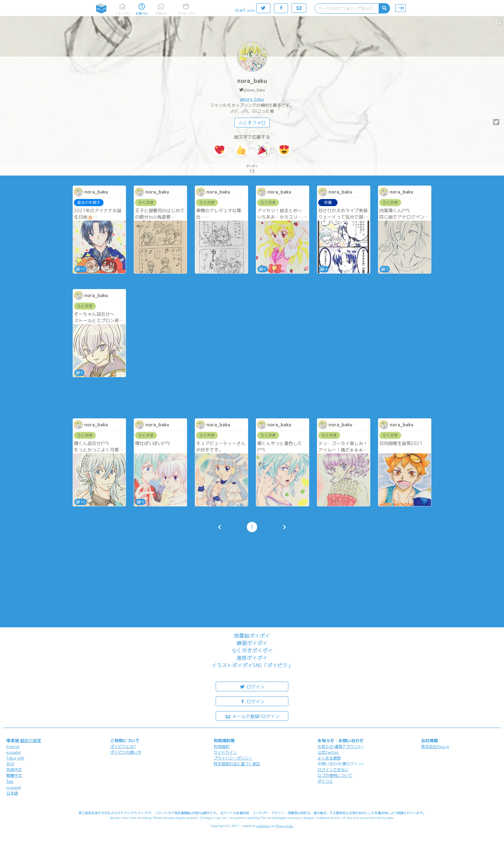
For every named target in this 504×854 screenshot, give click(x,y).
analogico (263, 826)
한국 (10, 764)
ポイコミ (325, 781)
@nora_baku (254, 90)
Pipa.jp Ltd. (285, 826)
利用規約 (221, 746)
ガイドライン (225, 752)
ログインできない (333, 770)
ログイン (252, 686)
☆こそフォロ (252, 123)
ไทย (10, 781)
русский (14, 787)
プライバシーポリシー (233, 758)
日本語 (12, 793)
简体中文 (14, 770)
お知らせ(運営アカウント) (340, 746)
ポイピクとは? (123, 746)
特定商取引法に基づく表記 (237, 764)
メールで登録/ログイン (252, 716)
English (13, 746)
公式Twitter (328, 752)
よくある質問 (329, 758)
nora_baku (252, 81)
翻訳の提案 (31, 740)
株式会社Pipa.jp (435, 746)
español (14, 752)
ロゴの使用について (335, 775)
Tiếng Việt (15, 758)
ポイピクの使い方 (126, 752)
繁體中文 (14, 775)
